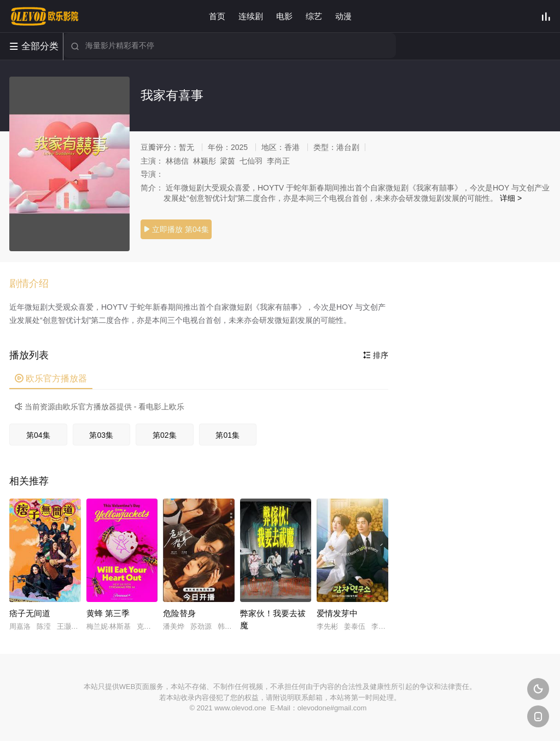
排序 (376, 355)
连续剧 (251, 16)
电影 (284, 16)
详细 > (511, 198)
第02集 (165, 435)
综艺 (314, 16)
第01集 (227, 435)
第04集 (38, 435)
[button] (34, 284)
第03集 (101, 435)
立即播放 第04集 (176, 229)
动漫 (343, 16)
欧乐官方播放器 (51, 378)
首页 (217, 16)
